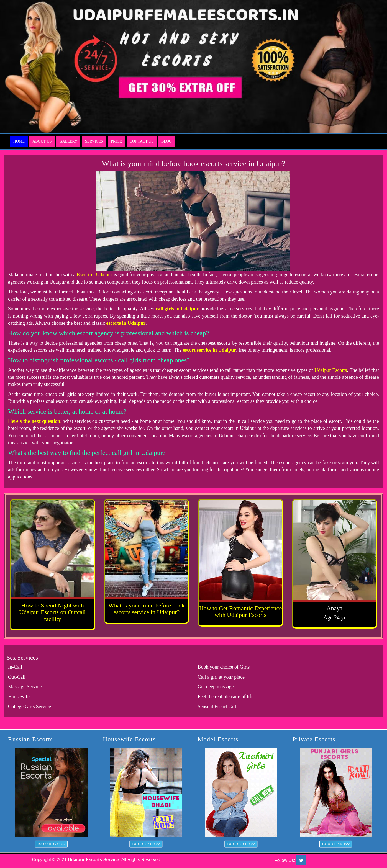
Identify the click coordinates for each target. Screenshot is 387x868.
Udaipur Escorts (331, 370)
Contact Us (142, 141)
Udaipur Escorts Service (93, 860)
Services (94, 141)
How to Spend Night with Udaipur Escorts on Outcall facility (53, 612)
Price (116, 141)
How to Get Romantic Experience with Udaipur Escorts (240, 611)
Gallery (68, 141)
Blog (166, 141)
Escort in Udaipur (94, 275)
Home (19, 141)
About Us (42, 141)
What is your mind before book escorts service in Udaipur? (147, 609)
